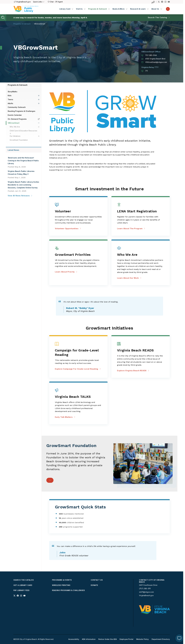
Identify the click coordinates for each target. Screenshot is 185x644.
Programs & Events (62, 580)
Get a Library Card (23, 585)
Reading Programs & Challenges (22, 111)
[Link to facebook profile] (18, 596)
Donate (94, 585)
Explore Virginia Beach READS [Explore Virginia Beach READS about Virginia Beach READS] (133, 371)
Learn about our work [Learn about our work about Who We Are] (129, 278)
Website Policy (142, 639)
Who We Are (15, 127)
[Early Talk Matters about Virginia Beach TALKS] (78, 397)
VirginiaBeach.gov (22, 2)
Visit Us (79, 9)
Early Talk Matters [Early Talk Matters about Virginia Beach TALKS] (65, 417)
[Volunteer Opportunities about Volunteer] (78, 211)
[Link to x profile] (14, 596)
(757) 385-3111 (145, 589)
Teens (10, 99)
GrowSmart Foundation (19, 140)
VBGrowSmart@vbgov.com (154, 62)
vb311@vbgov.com (146, 592)
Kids (10, 96)
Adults (10, 103)
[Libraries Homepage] (26, 9)
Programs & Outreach (98, 9)
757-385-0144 (149, 55)
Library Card (65, 9)
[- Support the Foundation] (50, 480)
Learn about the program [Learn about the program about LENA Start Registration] (131, 229)
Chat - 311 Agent (55, 2)
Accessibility (74, 639)
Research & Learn (138, 9)
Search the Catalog (158, 17)
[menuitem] (66, 9)
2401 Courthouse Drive (148, 585)
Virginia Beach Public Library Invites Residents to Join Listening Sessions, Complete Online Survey (23, 185)
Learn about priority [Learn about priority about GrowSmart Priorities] (66, 272)
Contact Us (97, 580)
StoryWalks (13, 92)
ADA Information (89, 639)
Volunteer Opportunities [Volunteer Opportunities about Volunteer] (68, 229)
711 (144, 71)
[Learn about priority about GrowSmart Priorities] (78, 255)
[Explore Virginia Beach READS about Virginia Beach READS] (141, 351)
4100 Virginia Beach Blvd (153, 59)
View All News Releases (20, 196)
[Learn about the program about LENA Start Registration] (141, 211)
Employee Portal (127, 639)
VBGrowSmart (39, 24)
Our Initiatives (15, 136)
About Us (155, 9)
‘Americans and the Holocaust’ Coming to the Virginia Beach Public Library (23, 161)
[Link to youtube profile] (24, 596)
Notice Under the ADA (108, 639)
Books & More (119, 9)
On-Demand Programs (24, 119)
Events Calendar (15, 115)
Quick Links (39, 2)
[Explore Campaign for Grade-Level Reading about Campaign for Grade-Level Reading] (78, 353)
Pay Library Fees (22, 590)
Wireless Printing (61, 585)
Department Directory (161, 639)
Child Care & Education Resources (23, 131)
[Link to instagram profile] (21, 596)
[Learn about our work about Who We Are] (141, 255)
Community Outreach (17, 107)
